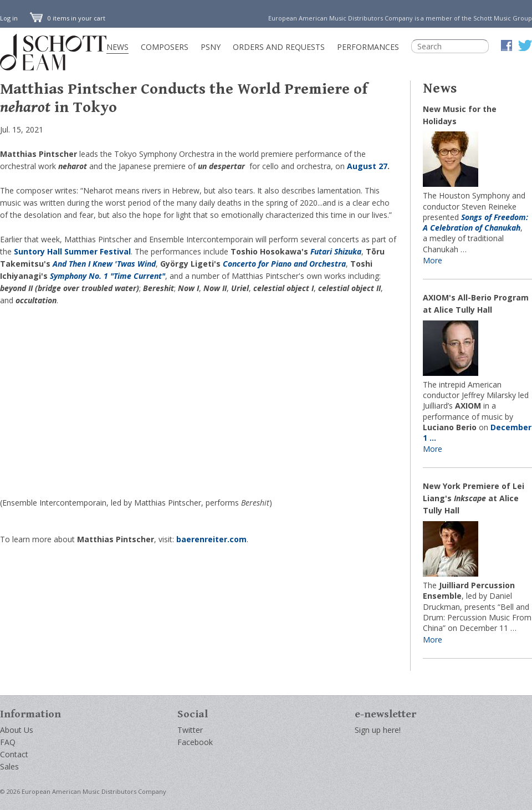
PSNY (211, 47)
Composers (165, 47)
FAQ (8, 742)
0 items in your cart (68, 18)
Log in (9, 18)
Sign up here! (378, 730)
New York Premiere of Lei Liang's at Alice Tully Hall (474, 498)
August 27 (367, 166)
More (433, 260)
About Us (17, 730)
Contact (14, 754)
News (117, 47)
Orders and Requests (279, 47)
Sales (9, 766)
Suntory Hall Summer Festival (72, 251)
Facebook (195, 742)
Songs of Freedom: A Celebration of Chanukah (475, 222)
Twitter (190, 730)
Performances (368, 47)
